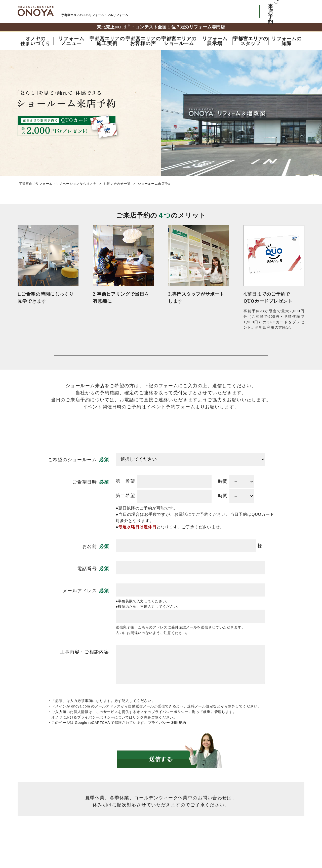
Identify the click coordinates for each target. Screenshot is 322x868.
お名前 (90, 561)
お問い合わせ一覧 (117, 184)
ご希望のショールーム (72, 474)
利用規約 (179, 737)
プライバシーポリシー (96, 732)
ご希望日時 (85, 496)
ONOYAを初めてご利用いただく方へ (186, 11)
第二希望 (126, 510)
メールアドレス (80, 605)
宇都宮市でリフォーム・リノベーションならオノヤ (36, 11)
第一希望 (126, 496)
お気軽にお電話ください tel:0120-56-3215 (232, 11)
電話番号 (87, 583)
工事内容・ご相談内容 (85, 666)
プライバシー (159, 737)
